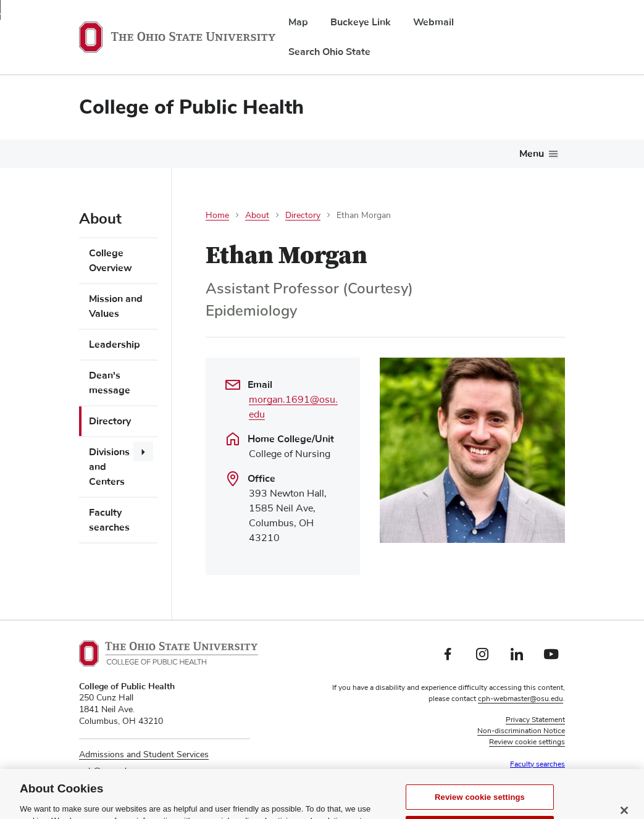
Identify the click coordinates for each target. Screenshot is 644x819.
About (257, 216)
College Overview (111, 261)
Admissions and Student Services (144, 755)
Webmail (433, 22)
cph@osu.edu (105, 771)
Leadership (115, 345)
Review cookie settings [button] (527, 742)
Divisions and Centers (109, 467)
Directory (110, 421)
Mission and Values (116, 306)
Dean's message (110, 383)
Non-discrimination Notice (521, 731)
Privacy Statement (535, 720)
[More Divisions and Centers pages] (143, 451)
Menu (532, 154)
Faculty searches (109, 520)
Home (217, 216)
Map (298, 22)
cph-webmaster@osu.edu (521, 699)
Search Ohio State (329, 52)
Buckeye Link (361, 22)
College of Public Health (191, 107)
